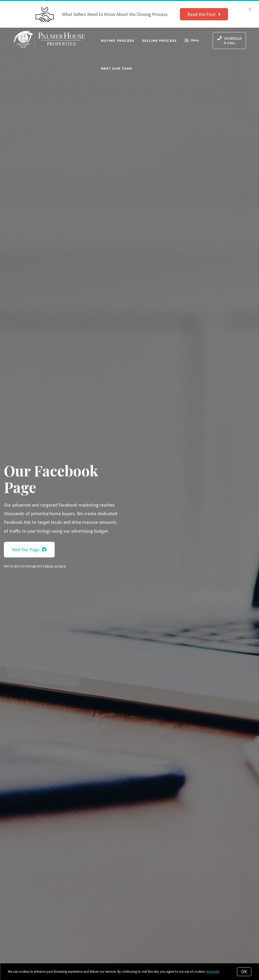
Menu (192, 41)
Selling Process (159, 41)
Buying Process (118, 41)
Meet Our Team (116, 68)
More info (213, 972)
